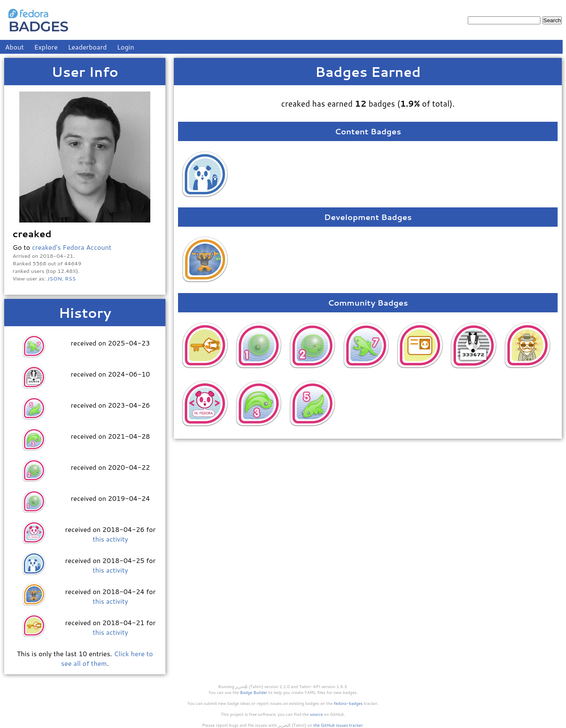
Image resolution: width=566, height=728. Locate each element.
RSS (71, 278)
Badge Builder (254, 692)
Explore (46, 47)
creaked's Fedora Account (72, 247)
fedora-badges (348, 703)
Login (126, 47)
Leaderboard (88, 47)
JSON (54, 278)
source (316, 714)
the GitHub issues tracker (338, 725)
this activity (110, 539)
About (14, 47)
